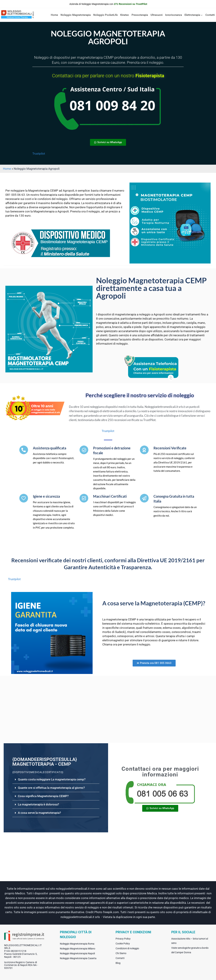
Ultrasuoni (157, 15)
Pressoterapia (140, 15)
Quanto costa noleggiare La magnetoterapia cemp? (52, 779)
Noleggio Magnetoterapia (76, 15)
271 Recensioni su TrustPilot (131, 4)
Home (54, 15)
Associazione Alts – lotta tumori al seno (190, 941)
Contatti (210, 15)
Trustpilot (39, 154)
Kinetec (125, 15)
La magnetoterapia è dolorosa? (38, 804)
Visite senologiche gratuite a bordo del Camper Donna (190, 950)
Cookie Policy (123, 944)
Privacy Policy (123, 939)
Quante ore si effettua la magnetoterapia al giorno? (51, 788)
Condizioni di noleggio (127, 948)
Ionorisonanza (174, 15)
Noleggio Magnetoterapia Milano (78, 949)
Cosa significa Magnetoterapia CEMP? (43, 796)
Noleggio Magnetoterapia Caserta (78, 958)
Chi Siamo (121, 953)
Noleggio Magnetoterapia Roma (77, 944)
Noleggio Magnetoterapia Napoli (77, 953)
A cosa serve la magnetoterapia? (39, 813)
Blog (118, 963)
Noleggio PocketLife (105, 15)
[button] (56, 780)
